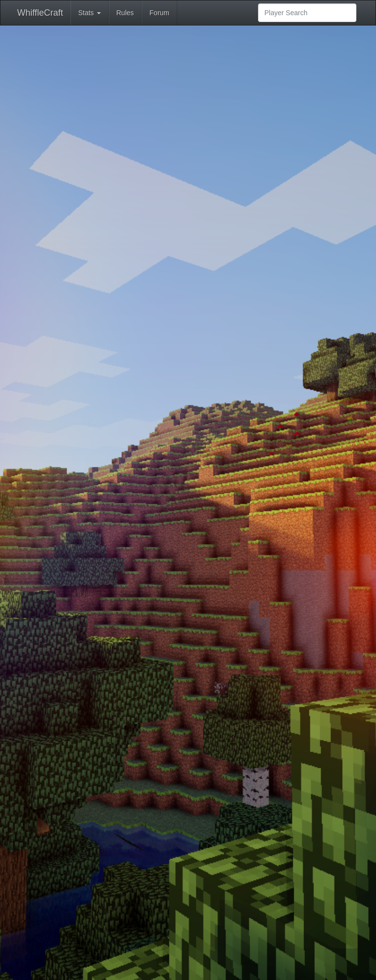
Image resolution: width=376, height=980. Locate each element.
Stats (90, 13)
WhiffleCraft (40, 13)
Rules (125, 13)
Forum (159, 13)
